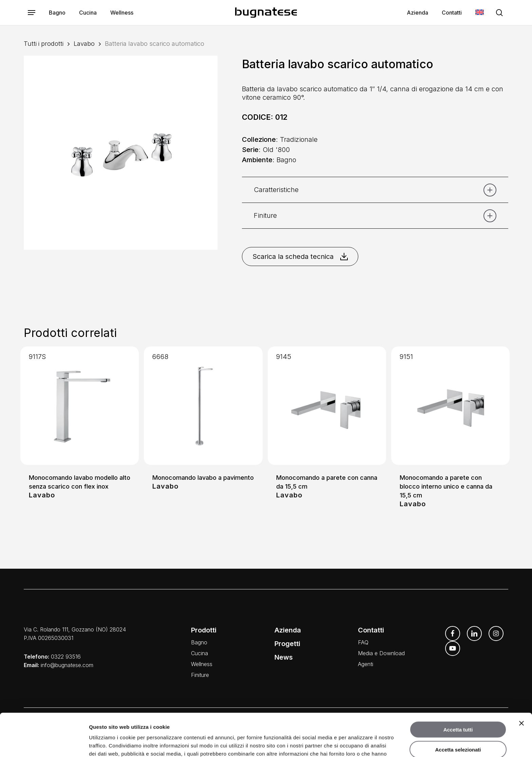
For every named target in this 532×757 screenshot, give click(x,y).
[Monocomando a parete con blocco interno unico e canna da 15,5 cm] (450, 406)
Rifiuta (458, 729)
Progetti (287, 644)
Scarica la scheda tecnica (300, 257)
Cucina (199, 653)
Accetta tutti (458, 689)
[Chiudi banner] (521, 683)
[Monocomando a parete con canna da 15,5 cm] (327, 406)
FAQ (363, 642)
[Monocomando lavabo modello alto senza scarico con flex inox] (80, 406)
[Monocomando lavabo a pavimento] (203, 406)
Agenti (366, 664)
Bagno (199, 642)
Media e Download (381, 653)
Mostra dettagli (357, 744)
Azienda (288, 630)
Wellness (202, 664)
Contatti (371, 630)
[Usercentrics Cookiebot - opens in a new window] (44, 744)
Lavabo (84, 43)
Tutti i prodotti (44, 43)
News (284, 657)
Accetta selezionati (458, 709)
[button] (32, 13)
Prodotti (204, 630)
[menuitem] (480, 13)
